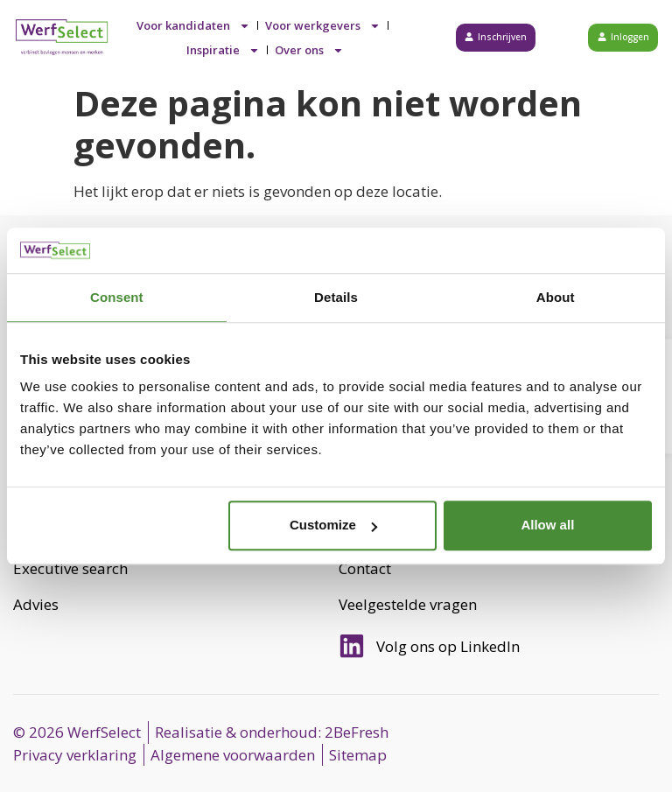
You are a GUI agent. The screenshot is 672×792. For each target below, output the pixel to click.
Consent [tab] (117, 297)
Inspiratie (223, 50)
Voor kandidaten (193, 25)
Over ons (309, 50)
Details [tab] (336, 297)
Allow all (547, 526)
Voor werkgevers (323, 25)
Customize (333, 526)
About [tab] (556, 297)
